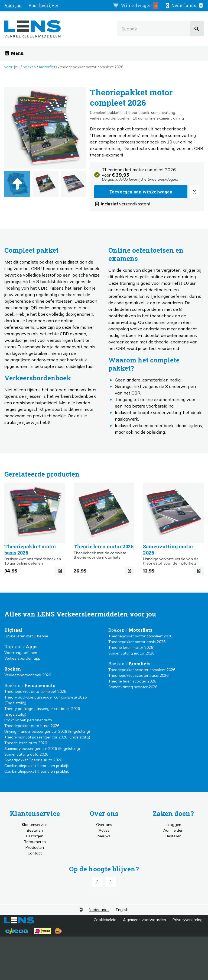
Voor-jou (12, 67)
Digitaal (13, 630)
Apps (32, 646)
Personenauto (40, 685)
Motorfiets (48, 67)
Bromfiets (140, 664)
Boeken (29, 67)
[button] (184, 5)
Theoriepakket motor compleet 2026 (92, 67)
